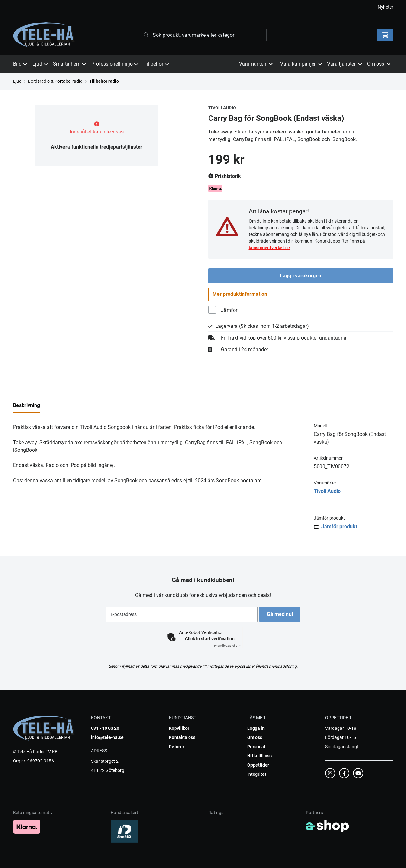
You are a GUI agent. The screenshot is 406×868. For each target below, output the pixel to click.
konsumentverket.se (269, 248)
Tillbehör (156, 64)
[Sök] (203, 35)
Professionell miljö (115, 64)
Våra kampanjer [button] (301, 64)
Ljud (40, 64)
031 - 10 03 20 (105, 728)
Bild (20, 64)
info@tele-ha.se (107, 737)
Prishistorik (225, 176)
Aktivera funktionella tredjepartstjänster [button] (97, 147)
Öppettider (258, 765)
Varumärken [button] (256, 64)
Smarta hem (70, 64)
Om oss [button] (379, 64)
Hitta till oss (259, 756)
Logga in (256, 728)
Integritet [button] (257, 774)
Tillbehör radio (104, 81)
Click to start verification (210, 639)
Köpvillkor (179, 728)
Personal (256, 747)
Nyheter (386, 7)
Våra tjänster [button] (345, 64)
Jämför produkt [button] (335, 529)
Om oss (255, 737)
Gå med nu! (282, 614)
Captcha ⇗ (227, 646)
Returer (177, 747)
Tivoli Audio (327, 494)
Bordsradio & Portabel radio (55, 81)
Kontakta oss (182, 737)
